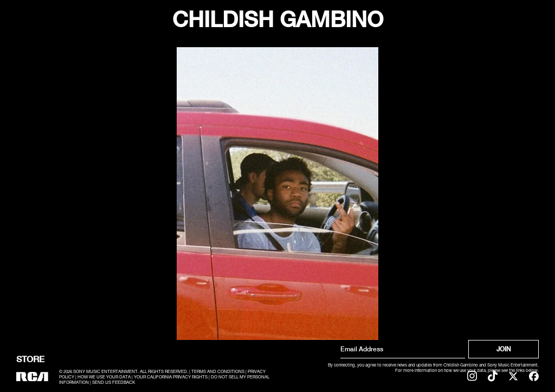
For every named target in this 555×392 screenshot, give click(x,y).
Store (30, 359)
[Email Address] (403, 349)
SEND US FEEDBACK (114, 383)
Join (504, 349)
